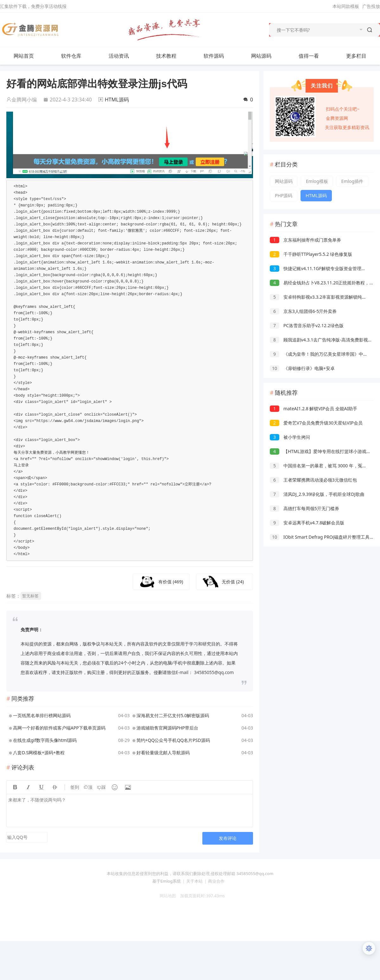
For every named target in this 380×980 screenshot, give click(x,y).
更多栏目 (363, 56)
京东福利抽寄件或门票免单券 (305, 240)
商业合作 (216, 881)
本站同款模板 (346, 6)
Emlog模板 (317, 181)
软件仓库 (78, 56)
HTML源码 (117, 100)
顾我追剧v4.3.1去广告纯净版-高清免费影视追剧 (323, 340)
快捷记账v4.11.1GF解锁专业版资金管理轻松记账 (324, 268)
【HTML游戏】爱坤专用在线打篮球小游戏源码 (323, 451)
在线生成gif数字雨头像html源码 (45, 740)
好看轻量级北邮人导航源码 (163, 753)
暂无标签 (30, 596)
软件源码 (220, 56)
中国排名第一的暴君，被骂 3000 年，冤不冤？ (323, 466)
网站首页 (24, 56)
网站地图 (166, 896)
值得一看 (315, 56)
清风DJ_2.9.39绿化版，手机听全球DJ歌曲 (317, 494)
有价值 (171, 582)
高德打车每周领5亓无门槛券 (304, 508)
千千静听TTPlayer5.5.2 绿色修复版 (311, 254)
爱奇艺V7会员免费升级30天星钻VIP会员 (316, 423)
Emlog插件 (352, 181)
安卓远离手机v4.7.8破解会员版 (307, 523)
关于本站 (194, 881)
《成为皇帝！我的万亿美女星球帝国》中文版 (321, 354)
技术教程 (173, 56)
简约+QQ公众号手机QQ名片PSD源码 (173, 740)
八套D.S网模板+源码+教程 (39, 753)
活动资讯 (125, 56)
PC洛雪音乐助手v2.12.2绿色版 (307, 325)
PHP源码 (284, 195)
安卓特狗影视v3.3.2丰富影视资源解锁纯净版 (320, 297)
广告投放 (371, 6)
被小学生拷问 (290, 437)
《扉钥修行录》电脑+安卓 (302, 368)
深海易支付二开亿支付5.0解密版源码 (173, 715)
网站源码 (268, 56)
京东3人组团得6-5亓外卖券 (303, 311)
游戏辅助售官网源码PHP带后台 (167, 728)
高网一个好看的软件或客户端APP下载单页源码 (59, 728)
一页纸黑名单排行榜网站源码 (42, 715)
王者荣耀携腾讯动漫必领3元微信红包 (313, 480)
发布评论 (228, 838)
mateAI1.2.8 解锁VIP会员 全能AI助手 (313, 409)
